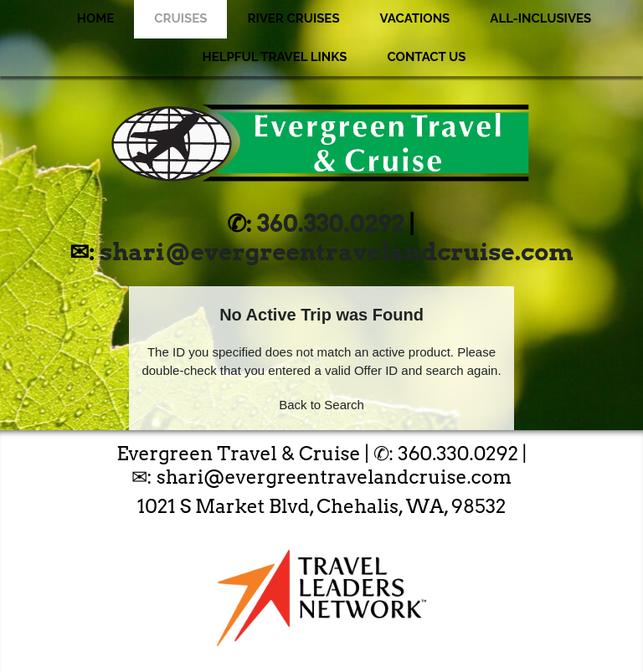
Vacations (415, 18)
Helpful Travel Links (275, 57)
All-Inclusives (540, 18)
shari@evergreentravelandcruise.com (336, 252)
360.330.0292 (331, 223)
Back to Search (321, 405)
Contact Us (426, 57)
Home (96, 18)
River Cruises (293, 18)
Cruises (180, 18)
